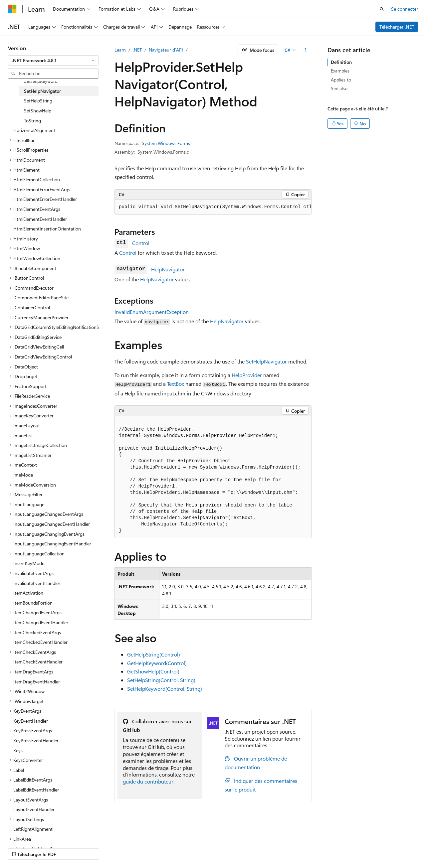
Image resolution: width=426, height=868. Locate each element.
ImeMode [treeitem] (23, 475)
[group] (213, 207)
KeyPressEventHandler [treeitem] (36, 740)
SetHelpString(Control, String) (161, 680)
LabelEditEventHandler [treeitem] (36, 790)
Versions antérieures (124, 848)
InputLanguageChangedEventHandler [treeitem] (52, 524)
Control (141, 243)
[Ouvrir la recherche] (382, 9)
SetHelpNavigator (266, 361)
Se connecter (405, 9)
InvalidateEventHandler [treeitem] (37, 583)
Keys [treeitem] (18, 750)
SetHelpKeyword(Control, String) (165, 689)
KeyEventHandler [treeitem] (31, 721)
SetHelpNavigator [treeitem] (42, 91)
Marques (353, 848)
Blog (157, 848)
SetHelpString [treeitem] (38, 101)
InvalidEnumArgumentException (152, 312)
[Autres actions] (306, 50)
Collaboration (188, 848)
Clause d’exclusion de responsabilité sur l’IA (52, 848)
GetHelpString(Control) (154, 654)
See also (339, 88)
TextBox (176, 384)
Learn (120, 50)
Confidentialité (225, 848)
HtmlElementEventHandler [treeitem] (40, 219)
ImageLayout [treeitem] (27, 426)
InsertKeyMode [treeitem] (29, 563)
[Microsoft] (12, 9)
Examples (340, 71)
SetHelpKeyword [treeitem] (41, 81)
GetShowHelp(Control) (153, 671)
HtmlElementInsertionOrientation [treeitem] (47, 229)
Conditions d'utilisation (275, 848)
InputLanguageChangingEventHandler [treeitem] (52, 544)
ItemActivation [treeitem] (28, 593)
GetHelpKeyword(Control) (157, 663)
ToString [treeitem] (32, 121)
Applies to (341, 80)
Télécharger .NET (397, 27)
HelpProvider (247, 375)
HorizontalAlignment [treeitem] (34, 130)
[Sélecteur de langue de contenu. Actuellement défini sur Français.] (23, 832)
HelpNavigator (168, 269)
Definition (341, 62)
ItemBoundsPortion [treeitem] (33, 603)
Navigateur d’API (166, 50)
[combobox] (53, 61)
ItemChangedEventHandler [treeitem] (41, 622)
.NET (137, 50)
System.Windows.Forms (166, 143)
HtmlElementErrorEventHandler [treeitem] (45, 199)
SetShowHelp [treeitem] (38, 111)
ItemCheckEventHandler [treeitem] (38, 662)
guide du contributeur (148, 781)
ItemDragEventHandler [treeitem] (37, 682)
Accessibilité (319, 848)
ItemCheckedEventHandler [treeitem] (40, 642)
